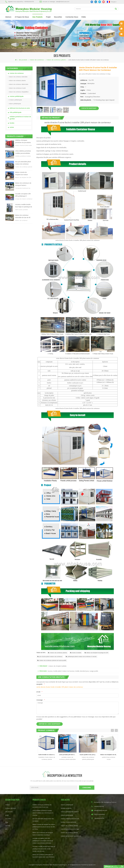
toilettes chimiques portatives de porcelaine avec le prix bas (23, 142)
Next (116, 730)
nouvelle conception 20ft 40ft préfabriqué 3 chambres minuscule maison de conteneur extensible (23, 195)
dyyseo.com (92, 865)
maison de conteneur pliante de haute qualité (52, 660)
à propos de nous (22, 17)
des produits (37, 17)
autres (12, 127)
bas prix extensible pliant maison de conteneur (23, 163)
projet (48, 17)
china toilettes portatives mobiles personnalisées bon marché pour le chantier (23, 152)
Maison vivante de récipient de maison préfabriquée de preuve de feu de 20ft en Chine (24, 174)
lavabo (12, 123)
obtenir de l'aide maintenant (50, 724)
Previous (112, 730)
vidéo (84, 17)
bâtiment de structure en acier (20, 108)
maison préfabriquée (17, 96)
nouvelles (58, 17)
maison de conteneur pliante (56, 60)
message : (41, 700)
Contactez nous (72, 17)
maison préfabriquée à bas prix (70, 819)
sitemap (8, 826)
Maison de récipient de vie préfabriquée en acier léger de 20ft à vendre (109, 755)
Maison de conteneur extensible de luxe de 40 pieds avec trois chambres (24, 217)
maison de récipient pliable (57, 666)
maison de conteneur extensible (17, 77)
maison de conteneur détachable (18, 84)
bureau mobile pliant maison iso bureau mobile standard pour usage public (73, 671)
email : (39, 692)
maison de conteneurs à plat (16, 88)
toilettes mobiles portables (68, 822)
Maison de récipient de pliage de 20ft (96, 653)
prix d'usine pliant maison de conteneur (50, 657)
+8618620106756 (29, 2)
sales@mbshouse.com (63, 2)
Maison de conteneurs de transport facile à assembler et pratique (23, 184)
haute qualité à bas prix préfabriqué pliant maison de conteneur (88, 755)
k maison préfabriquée (15, 100)
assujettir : (41, 684)
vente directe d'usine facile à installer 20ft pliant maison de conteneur (60, 687)
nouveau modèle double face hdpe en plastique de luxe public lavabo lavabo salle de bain (24, 206)
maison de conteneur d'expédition (18, 92)
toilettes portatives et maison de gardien (20, 118)
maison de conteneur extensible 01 (71, 836)
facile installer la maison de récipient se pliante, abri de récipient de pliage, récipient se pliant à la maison (47, 755)
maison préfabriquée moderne (70, 812)
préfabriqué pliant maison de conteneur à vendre (81, 657)
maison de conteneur (37, 60)
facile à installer (76, 653)
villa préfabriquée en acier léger (70, 829)
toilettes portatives (66, 808)
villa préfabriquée (15, 113)
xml (6, 829)
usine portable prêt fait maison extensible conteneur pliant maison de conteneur (68, 755)
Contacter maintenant (89, 108)
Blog (7, 822)
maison (8, 17)
